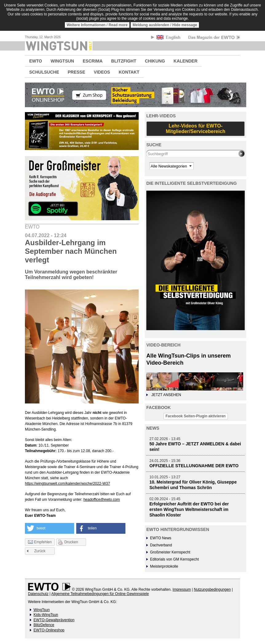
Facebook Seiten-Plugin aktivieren (196, 416)
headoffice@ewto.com (102, 500)
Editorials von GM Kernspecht (174, 559)
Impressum (182, 589)
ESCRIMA (93, 61)
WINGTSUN (62, 61)
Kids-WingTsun (46, 615)
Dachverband (161, 545)
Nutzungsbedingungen (212, 589)
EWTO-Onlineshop (49, 630)
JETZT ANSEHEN (166, 395)
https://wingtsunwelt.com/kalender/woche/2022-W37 (67, 484)
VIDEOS (102, 72)
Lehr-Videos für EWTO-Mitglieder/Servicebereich (196, 129)
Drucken (71, 542)
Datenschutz (38, 594)
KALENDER (186, 61)
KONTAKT (129, 72)
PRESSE (76, 72)
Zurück (40, 551)
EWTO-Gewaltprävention (54, 620)
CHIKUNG (155, 61)
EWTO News (161, 538)
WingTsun (42, 610)
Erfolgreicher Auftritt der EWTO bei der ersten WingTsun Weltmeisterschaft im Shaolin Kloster (189, 509)
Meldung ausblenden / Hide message (165, 25)
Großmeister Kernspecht (170, 552)
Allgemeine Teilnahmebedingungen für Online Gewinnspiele (100, 594)
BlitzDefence (44, 625)
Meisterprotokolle (164, 566)
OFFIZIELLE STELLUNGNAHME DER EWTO (194, 466)
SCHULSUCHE (44, 72)
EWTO (36, 61)
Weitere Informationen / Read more (97, 25)
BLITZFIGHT (124, 61)
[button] (49, 528)
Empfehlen (40, 542)
